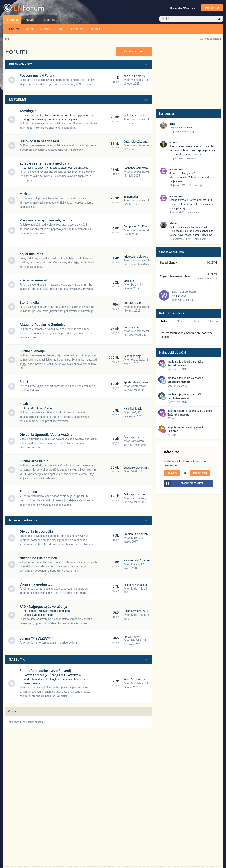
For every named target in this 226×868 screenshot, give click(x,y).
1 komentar (191, 159)
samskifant (138, 441)
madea (172, 362)
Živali (24, 404)
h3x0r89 (136, 641)
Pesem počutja (132, 356)
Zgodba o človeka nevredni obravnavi (146, 468)
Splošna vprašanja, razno (39, 615)
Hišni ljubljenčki (133, 409)
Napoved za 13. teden (136, 560)
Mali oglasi (54, 679)
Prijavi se (172, 473)
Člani (61, 29)
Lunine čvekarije (33, 351)
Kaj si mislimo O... (34, 254)
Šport (25, 382)
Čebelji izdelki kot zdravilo (66, 675)
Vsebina (12, 21)
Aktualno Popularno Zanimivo (43, 325)
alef (133, 412)
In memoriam (131, 197)
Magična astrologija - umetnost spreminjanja (51, 119)
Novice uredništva (23, 520)
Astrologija (29, 111)
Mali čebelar (82, 679)
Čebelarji (67, 679)
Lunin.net (50, 20)
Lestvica (77, 29)
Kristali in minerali (34, 280)
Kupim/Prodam (33, 408)
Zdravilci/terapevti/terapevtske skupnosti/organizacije (57, 168)
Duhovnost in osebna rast (40, 141)
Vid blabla (137, 80)
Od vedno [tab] (213, 321)
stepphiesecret (140, 119)
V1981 (135, 472)
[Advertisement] (188, 74)
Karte (48, 115)
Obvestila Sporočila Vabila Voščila (47, 435)
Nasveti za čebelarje (36, 675)
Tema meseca (33, 683)
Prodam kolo (131, 637)
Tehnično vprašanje (135, 585)
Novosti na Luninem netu (40, 558)
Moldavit (129, 281)
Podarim (50, 408)
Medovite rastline (34, 679)
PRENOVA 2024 (21, 64)
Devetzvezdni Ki (34, 115)
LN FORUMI (17, 100)
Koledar (45, 29)
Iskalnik (95, 29)
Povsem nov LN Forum (38, 76)
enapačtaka (138, 360)
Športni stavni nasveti (136, 382)
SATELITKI (17, 659)
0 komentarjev (189, 132)
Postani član (212, 8)
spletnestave (139, 386)
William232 (179, 296)
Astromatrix (61, 115)
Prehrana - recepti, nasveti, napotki (47, 220)
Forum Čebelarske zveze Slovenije (47, 671)
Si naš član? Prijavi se (184, 8)
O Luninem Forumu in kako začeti (143, 611)
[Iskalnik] (181, 19)
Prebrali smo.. (132, 327)
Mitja (134, 538)
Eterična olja (30, 302)
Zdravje (44, 611)
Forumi (14, 29)
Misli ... (26, 194)
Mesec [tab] (180, 321)
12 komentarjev (195, 185)
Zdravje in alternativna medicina (45, 163)
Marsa (135, 564)
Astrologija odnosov (82, 115)
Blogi (30, 29)
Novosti (31, 20)
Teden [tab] (164, 321)
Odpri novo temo (134, 52)
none (172, 124)
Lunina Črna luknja (35, 461)
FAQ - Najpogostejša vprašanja (44, 606)
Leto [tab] (197, 321)
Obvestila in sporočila (37, 531)
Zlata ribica (29, 492)
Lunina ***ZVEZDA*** (37, 638)
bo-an (135, 285)
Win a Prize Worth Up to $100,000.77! (146, 76)
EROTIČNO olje (132, 303)
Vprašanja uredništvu (37, 584)
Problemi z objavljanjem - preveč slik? (146, 534)
